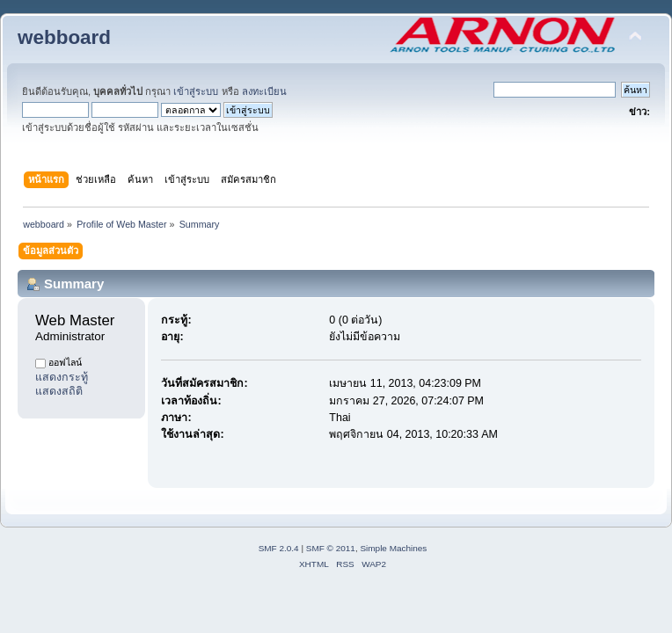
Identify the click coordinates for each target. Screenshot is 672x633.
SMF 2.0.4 (279, 548)
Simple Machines (393, 548)
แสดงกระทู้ (62, 377)
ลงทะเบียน (264, 91)
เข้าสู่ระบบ (196, 91)
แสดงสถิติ (59, 391)
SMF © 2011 (331, 548)
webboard (64, 37)
